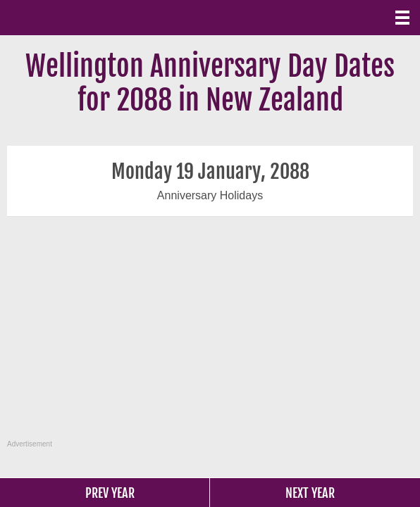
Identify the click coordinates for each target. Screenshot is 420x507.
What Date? (70, 18)
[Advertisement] (212, 336)
